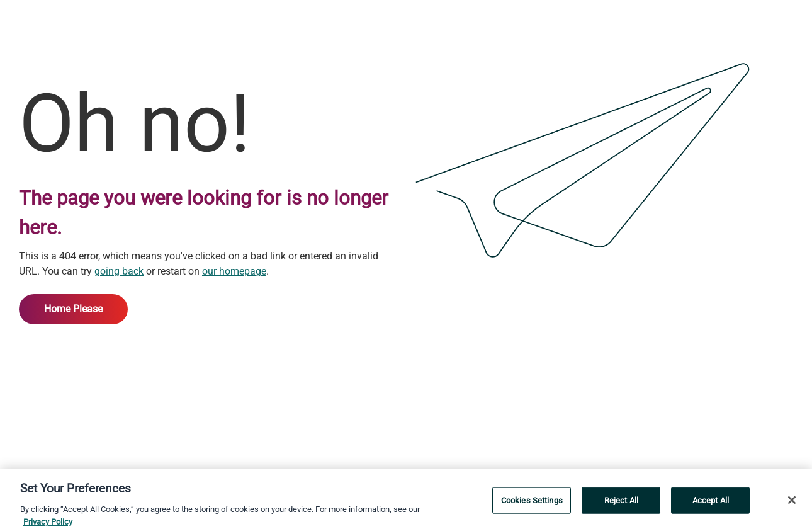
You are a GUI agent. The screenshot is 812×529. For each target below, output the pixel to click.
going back (119, 271)
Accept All (711, 502)
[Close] (792, 503)
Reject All (621, 502)
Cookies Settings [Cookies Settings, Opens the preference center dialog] (532, 502)
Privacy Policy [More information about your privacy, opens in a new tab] (48, 524)
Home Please (73, 309)
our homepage (234, 271)
